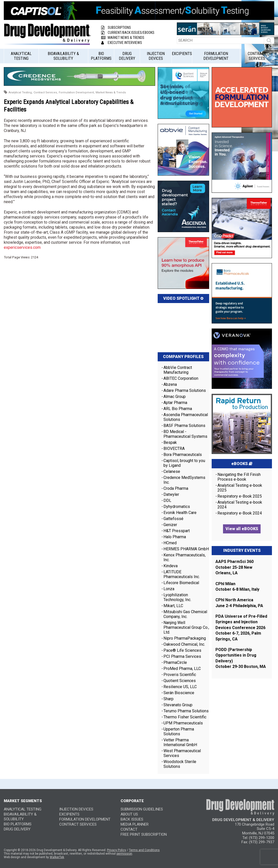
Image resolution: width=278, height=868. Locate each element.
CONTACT (129, 829)
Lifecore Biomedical (181, 583)
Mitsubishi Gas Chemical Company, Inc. (185, 614)
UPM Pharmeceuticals (183, 723)
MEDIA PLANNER (135, 824)
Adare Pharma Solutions (185, 390)
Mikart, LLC (173, 606)
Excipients (182, 54)
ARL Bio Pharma (178, 409)
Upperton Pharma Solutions (179, 731)
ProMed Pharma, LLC (182, 669)
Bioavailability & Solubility (63, 56)
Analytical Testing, (21, 92)
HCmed (170, 543)
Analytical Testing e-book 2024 (240, 505)
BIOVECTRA (174, 449)
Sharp (169, 699)
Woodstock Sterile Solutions (180, 764)
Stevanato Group (178, 705)
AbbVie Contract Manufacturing (178, 370)
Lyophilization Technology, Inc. (177, 597)
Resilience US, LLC (180, 687)
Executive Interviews (122, 43)
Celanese (172, 471)
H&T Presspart (177, 531)
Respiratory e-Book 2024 (240, 513)
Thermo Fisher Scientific (185, 717)
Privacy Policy (117, 850)
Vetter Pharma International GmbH (180, 742)
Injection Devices (156, 56)
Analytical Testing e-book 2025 (240, 488)
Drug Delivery (127, 56)
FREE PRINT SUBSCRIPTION (144, 834)
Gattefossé (173, 519)
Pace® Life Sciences (182, 650)
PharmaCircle (175, 662)
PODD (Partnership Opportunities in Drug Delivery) (236, 655)
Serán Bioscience (179, 693)
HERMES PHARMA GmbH (186, 549)
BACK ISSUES (132, 819)
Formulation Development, (77, 92)
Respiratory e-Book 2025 (240, 496)
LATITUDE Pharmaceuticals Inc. (182, 574)
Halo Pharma (175, 537)
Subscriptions (116, 28)
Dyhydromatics (177, 507)
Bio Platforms (101, 56)
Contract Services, (46, 92)
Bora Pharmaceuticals (183, 455)
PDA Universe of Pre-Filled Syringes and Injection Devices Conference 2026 (241, 622)
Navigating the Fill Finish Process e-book (239, 477)
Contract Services (257, 56)
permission (124, 854)
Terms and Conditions (144, 850)
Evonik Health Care (180, 513)
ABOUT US (129, 814)
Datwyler (171, 494)
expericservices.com (22, 247)
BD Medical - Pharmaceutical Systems (185, 434)
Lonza (169, 589)
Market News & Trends (123, 38)
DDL (167, 500)
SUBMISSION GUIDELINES (142, 809)
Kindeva (171, 566)
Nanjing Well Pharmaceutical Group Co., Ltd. (186, 627)
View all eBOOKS (242, 529)
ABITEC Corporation (181, 378)
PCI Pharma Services (182, 656)
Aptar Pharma (175, 403)
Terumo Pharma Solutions (186, 711)
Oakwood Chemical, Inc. (184, 644)
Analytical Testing (21, 56)
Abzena (170, 384)
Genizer (170, 525)
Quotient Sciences (180, 681)
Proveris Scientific (180, 675)
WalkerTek (57, 857)
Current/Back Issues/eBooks (128, 33)
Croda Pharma (176, 488)
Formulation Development (216, 56)
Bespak (170, 442)
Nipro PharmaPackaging (185, 638)
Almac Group (175, 397)
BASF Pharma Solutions (184, 426)
